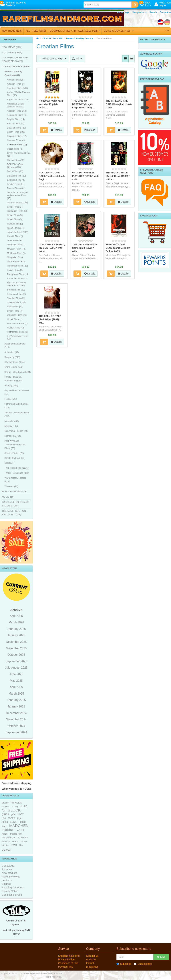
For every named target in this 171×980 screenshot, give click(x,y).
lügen (4, 826)
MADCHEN (19, 826)
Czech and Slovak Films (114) (19, 155)
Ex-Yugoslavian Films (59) (18, 338)
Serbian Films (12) (16, 290)
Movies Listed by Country (79, 38)
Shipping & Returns (13, 887)
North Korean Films (16, 262)
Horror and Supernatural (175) (16, 406)
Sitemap (6, 884)
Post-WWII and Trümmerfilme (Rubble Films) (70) (15, 445)
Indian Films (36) (15, 215)
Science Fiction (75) (14, 453)
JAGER (11, 818)
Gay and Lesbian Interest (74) (17, 392)
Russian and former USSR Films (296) (17, 284)
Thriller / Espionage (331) (17, 473)
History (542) (11, 399)
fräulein (6, 807)
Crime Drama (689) (14, 367)
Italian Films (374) (16, 228)
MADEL (20, 830)
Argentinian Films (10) (18, 100)
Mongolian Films (15, 257)
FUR (24, 806)
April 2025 (16, 687)
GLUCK (14, 810)
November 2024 (16, 719)
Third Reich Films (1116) (16, 468)
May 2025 (16, 681)
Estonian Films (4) (16, 180)
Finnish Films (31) (16, 184)
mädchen (8, 830)
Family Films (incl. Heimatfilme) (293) (13, 379)
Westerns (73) (11, 486)
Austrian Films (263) (17, 111)
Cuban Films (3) (15, 149)
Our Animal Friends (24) (16, 431)
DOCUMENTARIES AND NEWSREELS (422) (75, 31)
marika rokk (16, 834)
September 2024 (16, 732)
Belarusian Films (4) (17, 115)
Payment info (66, 967)
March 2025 (16, 694)
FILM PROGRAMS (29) (14, 491)
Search (153, 12)
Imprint (90, 963)
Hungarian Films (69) (17, 211)
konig (5, 822)
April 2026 (16, 616)
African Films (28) (16, 80)
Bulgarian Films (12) (17, 136)
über (21, 845)
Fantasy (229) (11, 386)
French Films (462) (16, 188)
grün (13, 814)
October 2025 (16, 655)
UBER (14, 845)
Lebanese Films (15, 241)
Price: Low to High (53, 59)
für (4, 810)
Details (56, 130)
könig (22, 822)
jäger (20, 818)
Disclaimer (92, 967)
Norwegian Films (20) (17, 266)
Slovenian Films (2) (16, 294)
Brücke (5, 803)
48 (77, 59)
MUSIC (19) (8, 497)
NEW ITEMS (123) (12, 31)
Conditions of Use (12, 895)
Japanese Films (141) (18, 232)
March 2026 (16, 622)
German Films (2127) (17, 203)
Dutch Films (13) (15, 171)
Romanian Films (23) (17, 278)
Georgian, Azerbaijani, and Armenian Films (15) (18, 195)
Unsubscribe (143, 964)
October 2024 (16, 726)
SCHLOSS (23, 838)
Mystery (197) (11, 426)
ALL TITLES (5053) (36, 31)
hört (4, 818)
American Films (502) (17, 88)
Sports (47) (10, 463)
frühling (15, 807)
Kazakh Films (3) (15, 236)
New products (139, 12)
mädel (5, 834)
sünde (23, 841)
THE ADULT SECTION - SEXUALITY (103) (15, 513)
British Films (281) (16, 132)
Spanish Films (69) (16, 298)
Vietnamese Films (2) (17, 332)
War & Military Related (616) (15, 480)
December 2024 (16, 713)
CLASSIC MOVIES (53, 38)
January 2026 (16, 635)
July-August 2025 (16, 668)
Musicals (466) (11, 421)
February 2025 (16, 700)
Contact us (165, 12)
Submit (161, 957)
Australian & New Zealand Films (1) (16, 105)
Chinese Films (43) (16, 140)
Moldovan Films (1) (16, 253)
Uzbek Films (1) (15, 319)
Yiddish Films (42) (16, 328)
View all (6, 850)
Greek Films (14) (15, 207)
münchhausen (9, 838)
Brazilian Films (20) (16, 128)
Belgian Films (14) (16, 119)
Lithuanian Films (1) (17, 245)
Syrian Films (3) (15, 311)
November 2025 (16, 648)
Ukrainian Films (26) (17, 315)
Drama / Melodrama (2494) (17, 372)
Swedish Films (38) (16, 302)
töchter (5, 845)
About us (7, 869)
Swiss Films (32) (15, 307)
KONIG (14, 822)
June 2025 (16, 674)
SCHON (6, 841)
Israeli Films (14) (15, 219)
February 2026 (16, 629)
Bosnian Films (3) (16, 124)
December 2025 (16, 642)
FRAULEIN (16, 803)
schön (15, 841)
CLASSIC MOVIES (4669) (119, 31)
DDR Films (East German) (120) (15, 166)
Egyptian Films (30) (16, 176)
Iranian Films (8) (15, 224)
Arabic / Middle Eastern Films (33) (18, 94)
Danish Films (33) (16, 160)
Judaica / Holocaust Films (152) (17, 414)
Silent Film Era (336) (14, 458)
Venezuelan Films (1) (17, 324)
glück (5, 814)
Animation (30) (11, 352)
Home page (123, 12)
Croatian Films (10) (17, 145)
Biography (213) (12, 357)
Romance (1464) (12, 436)
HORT (20, 814)
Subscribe (124, 964)
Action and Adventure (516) (15, 346)
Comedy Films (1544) (15, 362)
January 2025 (16, 707)
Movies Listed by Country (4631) (13, 73)
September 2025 (16, 661)
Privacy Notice (10, 891)
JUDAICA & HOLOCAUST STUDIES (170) (16, 504)
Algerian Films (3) (16, 84)
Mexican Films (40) (16, 249)
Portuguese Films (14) (18, 274)
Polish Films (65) (15, 270)
